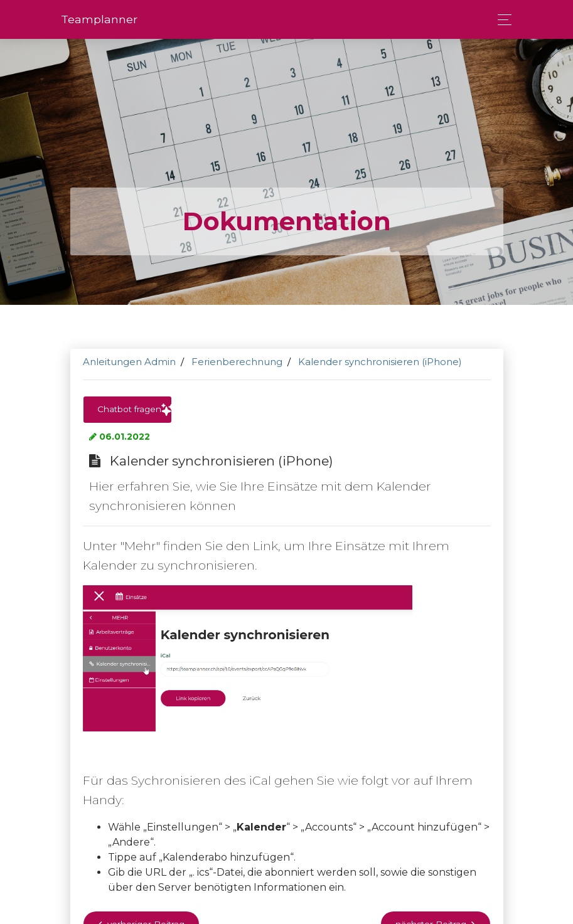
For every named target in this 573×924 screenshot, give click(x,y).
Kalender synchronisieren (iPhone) (380, 362)
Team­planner (99, 19)
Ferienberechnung (237, 362)
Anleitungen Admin (129, 362)
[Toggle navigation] (501, 20)
